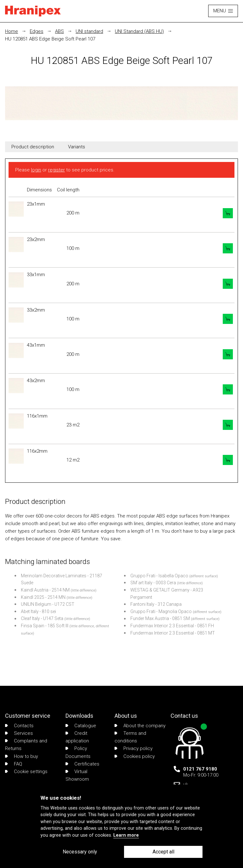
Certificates (82, 764)
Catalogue (81, 726)
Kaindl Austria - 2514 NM (45, 590)
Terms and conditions (130, 737)
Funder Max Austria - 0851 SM (160, 618)
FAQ (14, 764)
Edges (37, 31)
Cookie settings (26, 772)
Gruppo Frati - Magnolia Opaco (161, 611)
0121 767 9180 (200, 769)
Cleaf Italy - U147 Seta (42, 618)
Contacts (19, 726)
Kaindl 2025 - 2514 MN (43, 597)
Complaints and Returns (26, 745)
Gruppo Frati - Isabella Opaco (159, 576)
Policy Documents (78, 752)
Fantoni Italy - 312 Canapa (156, 604)
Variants (77, 147)
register (56, 170)
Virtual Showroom (77, 775)
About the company (140, 726)
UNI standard (89, 31)
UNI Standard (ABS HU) (139, 31)
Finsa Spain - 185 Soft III (45, 626)
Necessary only (80, 852)
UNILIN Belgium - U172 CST (48, 604)
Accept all (163, 852)
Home (12, 31)
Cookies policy (135, 756)
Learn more (126, 835)
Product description (33, 147)
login (36, 170)
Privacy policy (134, 748)
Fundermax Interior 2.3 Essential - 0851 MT (173, 633)
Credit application (77, 737)
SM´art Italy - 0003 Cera (153, 583)
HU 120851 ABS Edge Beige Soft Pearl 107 (50, 39)
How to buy (22, 756)
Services (19, 733)
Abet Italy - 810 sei (38, 611)
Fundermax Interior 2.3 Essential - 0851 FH (172, 626)
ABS (59, 31)
